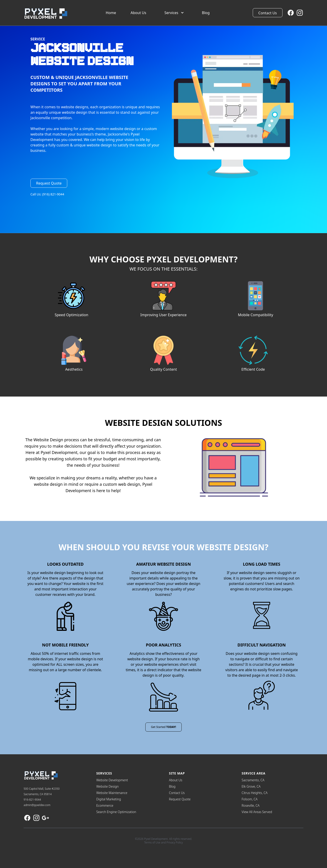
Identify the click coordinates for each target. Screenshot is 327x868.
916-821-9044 (32, 800)
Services (175, 13)
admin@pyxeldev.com (37, 805)
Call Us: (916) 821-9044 (47, 194)
